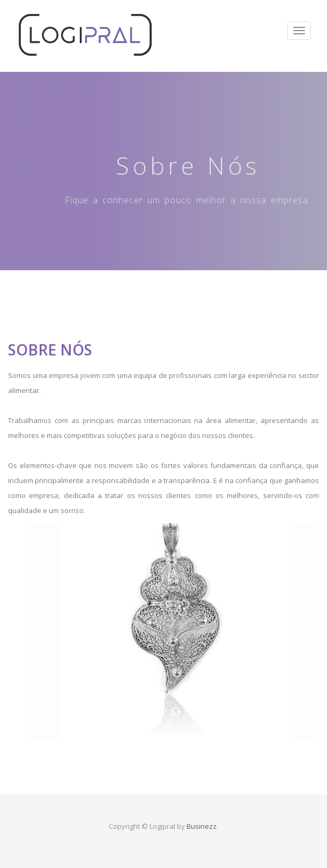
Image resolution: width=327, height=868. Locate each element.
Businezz (202, 826)
